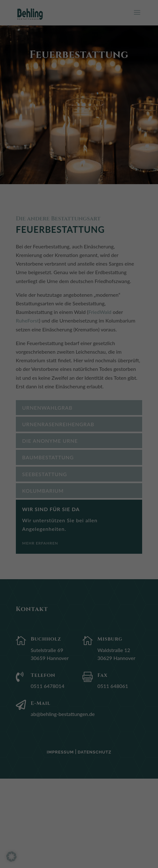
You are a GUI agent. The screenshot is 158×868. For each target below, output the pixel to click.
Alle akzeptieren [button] (79, 160)
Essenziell (22, 85)
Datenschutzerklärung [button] (81, 232)
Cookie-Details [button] (50, 232)
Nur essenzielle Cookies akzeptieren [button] (79, 198)
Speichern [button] (79, 179)
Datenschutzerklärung (28, 66)
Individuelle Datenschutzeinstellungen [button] (79, 217)
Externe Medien (29, 112)
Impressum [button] (110, 232)
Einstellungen (19, 73)
